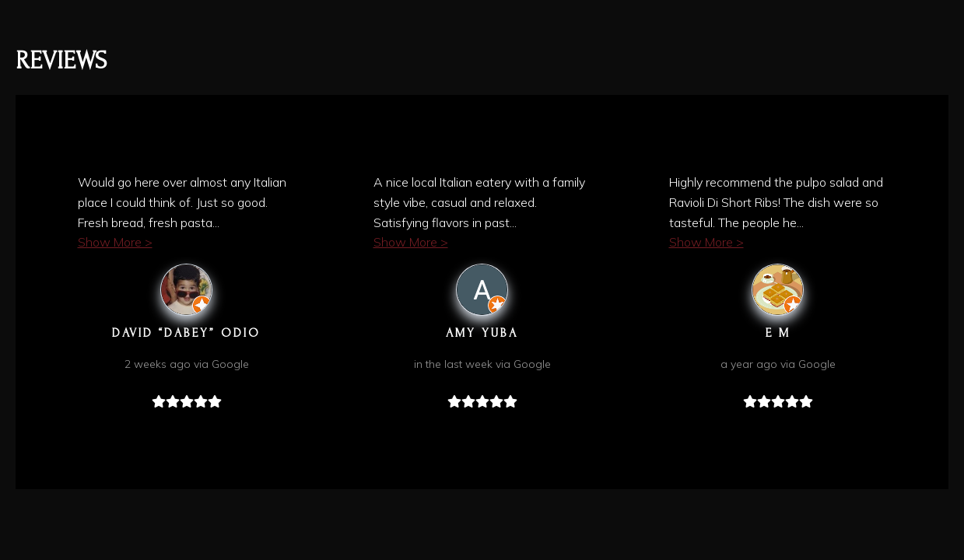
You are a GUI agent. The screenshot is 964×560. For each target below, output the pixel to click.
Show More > (115, 242)
